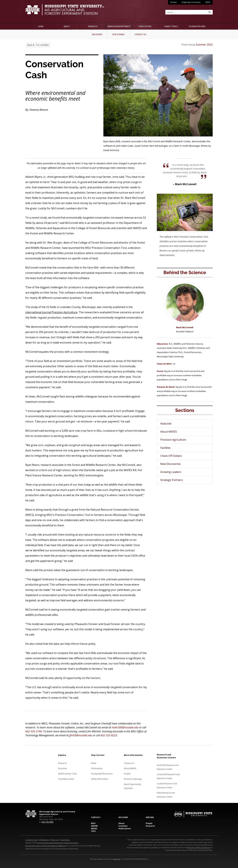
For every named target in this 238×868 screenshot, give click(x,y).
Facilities (165, 448)
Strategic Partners (172, 480)
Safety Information (100, 779)
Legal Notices (65, 840)
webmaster (117, 859)
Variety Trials (171, 26)
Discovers (97, 34)
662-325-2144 (34, 731)
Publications (145, 26)
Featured (166, 424)
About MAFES (169, 432)
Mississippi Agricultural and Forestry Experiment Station (58, 843)
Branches (63, 768)
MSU (93, 823)
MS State (173, 2)
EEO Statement (44, 840)
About (67, 26)
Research (93, 26)
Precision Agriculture (173, 440)
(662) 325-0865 (47, 822)
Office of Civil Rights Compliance (198, 848)
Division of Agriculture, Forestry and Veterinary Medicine (45, 846)
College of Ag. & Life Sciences (191, 2)
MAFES (94, 828)
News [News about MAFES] (94, 763)
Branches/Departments (119, 26)
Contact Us (140, 34)
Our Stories (118, 34)
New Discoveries (170, 464)
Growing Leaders (171, 472)
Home (41, 26)
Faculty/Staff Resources (102, 774)
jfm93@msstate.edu (81, 735)
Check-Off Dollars (171, 456)
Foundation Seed (197, 26)
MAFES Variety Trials (67, 774)
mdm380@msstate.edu (125, 727)
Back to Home (38, 45)
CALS (93, 831)
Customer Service (31, 840)
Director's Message (133, 779)
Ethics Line (55, 840)
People (127, 774)
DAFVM (208, 2)
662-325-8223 (109, 735)
